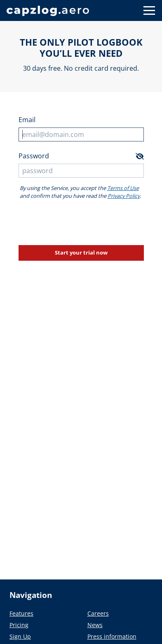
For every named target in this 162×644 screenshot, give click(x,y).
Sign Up (20, 636)
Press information (112, 636)
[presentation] (81, 222)
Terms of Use (123, 188)
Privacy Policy (124, 196)
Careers (98, 613)
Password (34, 156)
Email (27, 120)
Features (21, 613)
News (95, 625)
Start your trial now (81, 253)
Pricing (19, 625)
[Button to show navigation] (149, 10)
